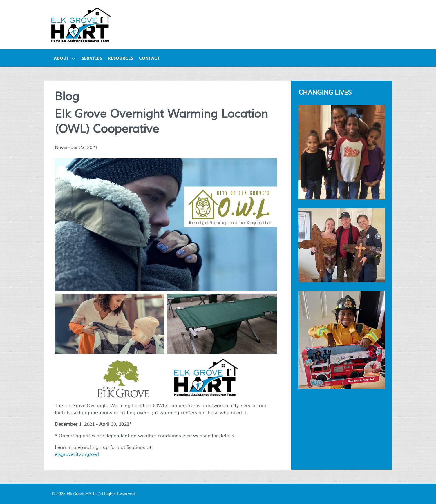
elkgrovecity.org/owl (77, 454)
